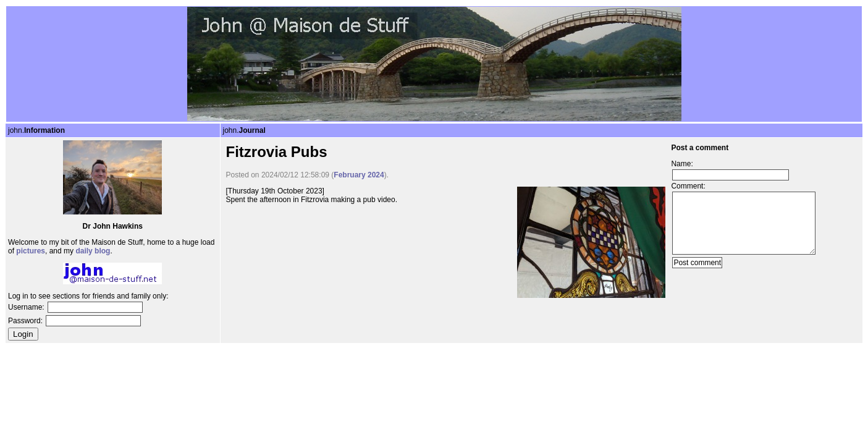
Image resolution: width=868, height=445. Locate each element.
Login (23, 334)
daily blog (93, 251)
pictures (31, 251)
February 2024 (359, 175)
